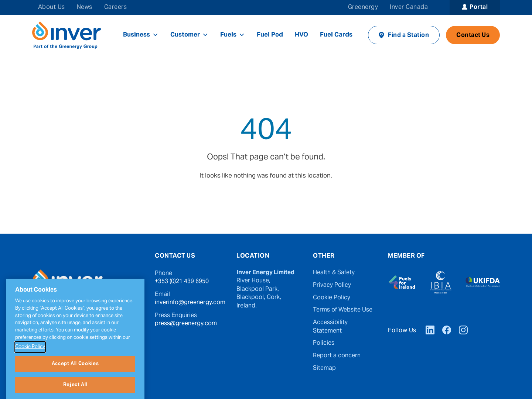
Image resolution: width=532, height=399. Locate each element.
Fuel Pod (270, 35)
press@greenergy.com (186, 324)
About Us (52, 7)
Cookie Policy (332, 298)
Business (141, 35)
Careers (115, 7)
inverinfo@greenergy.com (190, 303)
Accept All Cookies (75, 384)
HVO (301, 35)
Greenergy (363, 7)
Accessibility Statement (330, 327)
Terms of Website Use (343, 310)
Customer (189, 35)
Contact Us (473, 35)
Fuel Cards (336, 35)
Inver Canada (409, 7)
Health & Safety (334, 273)
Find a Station (408, 35)
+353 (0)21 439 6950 (182, 282)
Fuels (233, 35)
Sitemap (324, 368)
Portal (479, 7)
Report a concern (337, 356)
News (85, 7)
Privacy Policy (332, 285)
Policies (324, 343)
